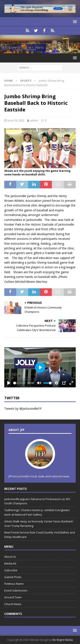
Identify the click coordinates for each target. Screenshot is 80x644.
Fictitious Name (14, 584)
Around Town (13, 597)
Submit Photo (13, 577)
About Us (10, 557)
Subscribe (11, 570)
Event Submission (16, 590)
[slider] (20, 383)
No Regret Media (63, 640)
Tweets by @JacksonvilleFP (23, 409)
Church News (13, 604)
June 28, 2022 (16, 120)
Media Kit (10, 563)
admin (34, 120)
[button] (74, 22)
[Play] (9, 383)
